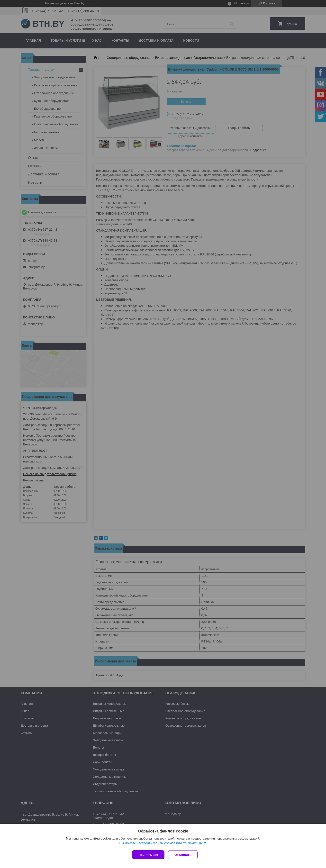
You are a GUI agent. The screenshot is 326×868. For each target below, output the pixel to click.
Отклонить (184, 855)
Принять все (148, 855)
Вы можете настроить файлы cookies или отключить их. (161, 844)
